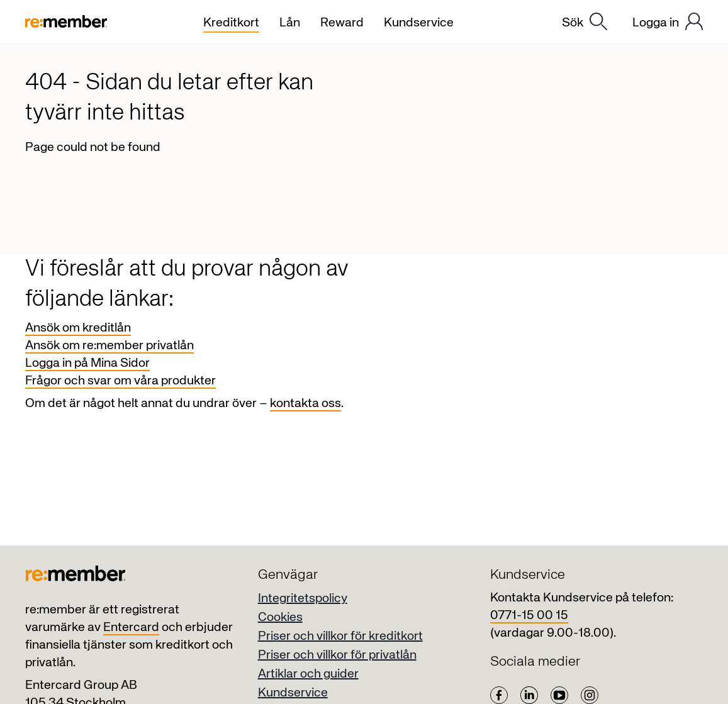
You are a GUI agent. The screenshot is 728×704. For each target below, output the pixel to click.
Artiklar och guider (308, 674)
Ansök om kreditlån (78, 328)
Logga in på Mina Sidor (87, 363)
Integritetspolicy (303, 599)
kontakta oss (305, 404)
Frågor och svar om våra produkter (120, 381)
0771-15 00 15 (529, 616)
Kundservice (293, 693)
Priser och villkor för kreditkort (340, 636)
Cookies (280, 617)
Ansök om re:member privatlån (109, 346)
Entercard (131, 628)
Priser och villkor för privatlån (337, 655)
